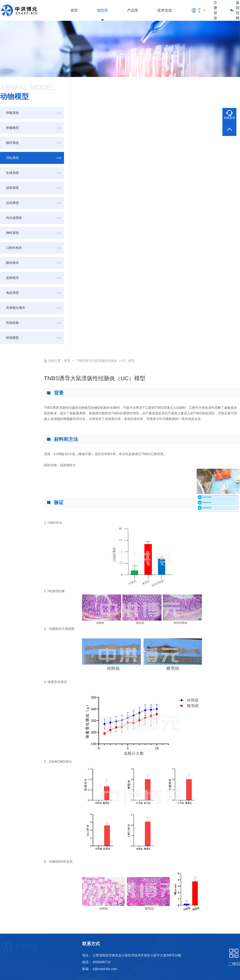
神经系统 (12, 233)
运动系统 (12, 203)
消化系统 (12, 158)
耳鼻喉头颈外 (16, 308)
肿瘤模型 (12, 128)
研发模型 (12, 338)
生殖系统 (12, 173)
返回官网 (238, 10)
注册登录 (215, 10)
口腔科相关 (14, 248)
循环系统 (12, 143)
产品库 (133, 10)
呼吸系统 (12, 113)
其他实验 (12, 323)
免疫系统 (12, 293)
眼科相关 (12, 263)
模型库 (103, 10)
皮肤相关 (12, 278)
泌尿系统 (12, 188)
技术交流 (165, 10)
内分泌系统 (14, 218)
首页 (74, 10)
